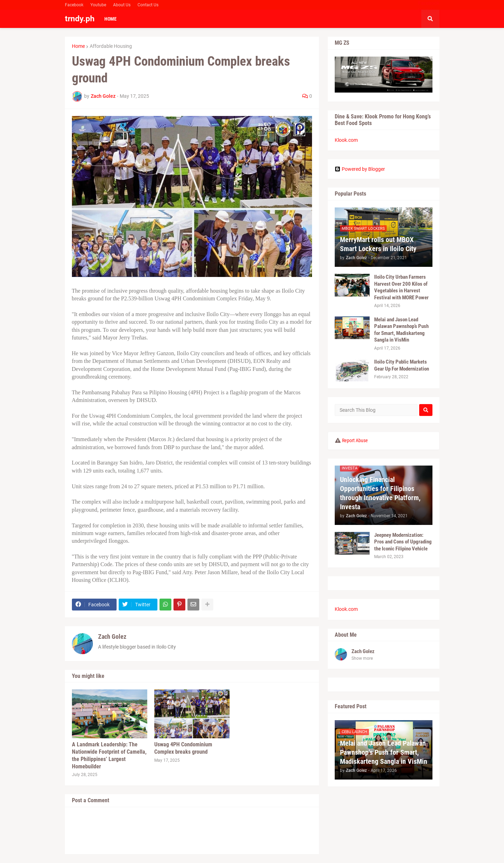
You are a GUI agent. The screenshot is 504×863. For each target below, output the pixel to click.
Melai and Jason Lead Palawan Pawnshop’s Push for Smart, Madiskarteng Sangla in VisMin (401, 330)
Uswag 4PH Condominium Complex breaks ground (183, 748)
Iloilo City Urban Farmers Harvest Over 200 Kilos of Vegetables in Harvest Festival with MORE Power (401, 287)
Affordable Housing (111, 46)
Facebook (74, 5)
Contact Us (148, 5)
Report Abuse (355, 440)
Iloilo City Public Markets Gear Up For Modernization (402, 365)
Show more (362, 658)
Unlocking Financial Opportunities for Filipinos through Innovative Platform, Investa (380, 493)
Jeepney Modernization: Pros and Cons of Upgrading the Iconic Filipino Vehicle (403, 542)
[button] (430, 19)
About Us (122, 5)
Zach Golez (112, 637)
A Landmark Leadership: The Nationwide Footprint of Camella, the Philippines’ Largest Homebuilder (109, 755)
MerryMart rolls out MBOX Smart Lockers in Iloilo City (378, 244)
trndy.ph (80, 19)
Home (78, 46)
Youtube (98, 5)
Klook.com (346, 140)
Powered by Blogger (360, 169)
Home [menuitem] (110, 19)
